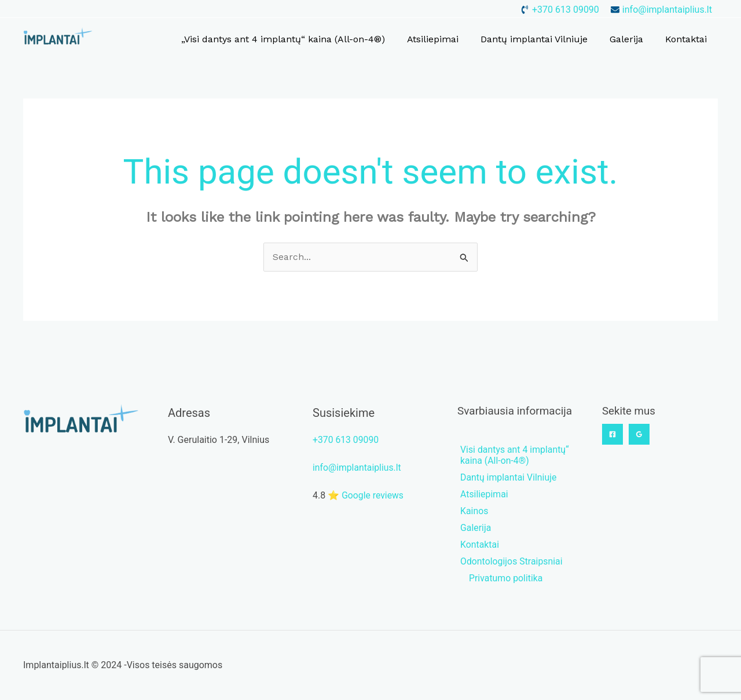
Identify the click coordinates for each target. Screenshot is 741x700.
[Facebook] (612, 434)
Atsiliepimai (445, 39)
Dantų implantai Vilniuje (543, 39)
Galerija (632, 39)
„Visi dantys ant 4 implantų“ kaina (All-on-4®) (299, 39)
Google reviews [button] (373, 495)
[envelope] (661, 10)
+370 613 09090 (346, 440)
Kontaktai (688, 39)
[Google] (639, 434)
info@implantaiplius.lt (357, 468)
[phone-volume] (560, 10)
